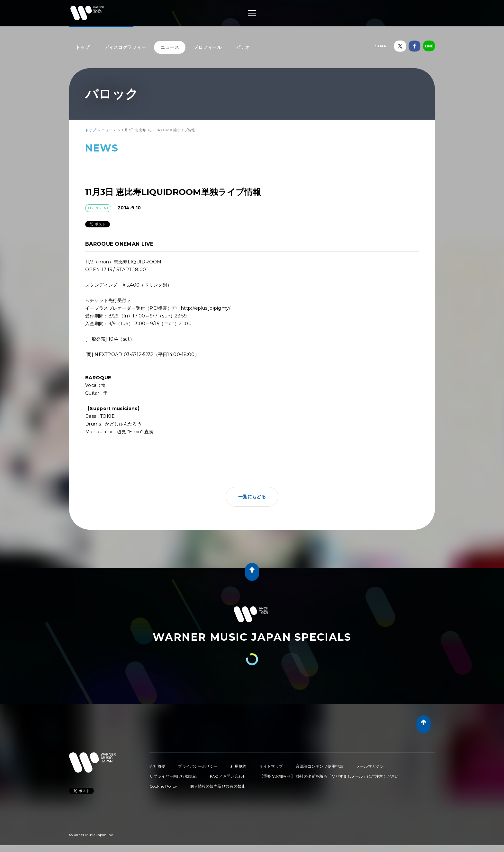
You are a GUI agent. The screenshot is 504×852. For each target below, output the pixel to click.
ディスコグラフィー (125, 47)
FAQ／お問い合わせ (228, 776)
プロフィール (207, 47)
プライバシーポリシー (198, 766)
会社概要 (157, 766)
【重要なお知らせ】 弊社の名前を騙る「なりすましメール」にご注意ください (329, 776)
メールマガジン (370, 766)
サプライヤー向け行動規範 (173, 776)
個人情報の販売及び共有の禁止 (218, 786)
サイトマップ (271, 766)
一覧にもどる (252, 497)
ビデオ (243, 47)
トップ (83, 47)
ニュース (170, 47)
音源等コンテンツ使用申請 (319, 766)
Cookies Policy (163, 786)
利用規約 (238, 766)
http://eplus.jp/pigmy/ (206, 308)
